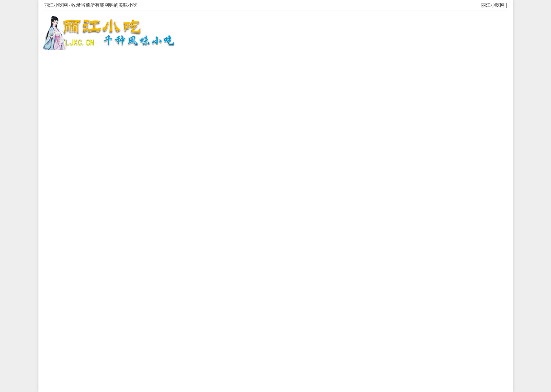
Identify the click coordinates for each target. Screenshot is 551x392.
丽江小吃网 (493, 5)
